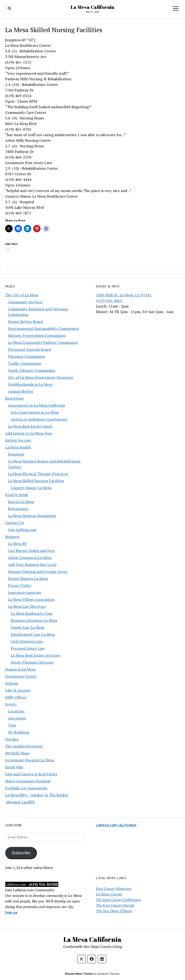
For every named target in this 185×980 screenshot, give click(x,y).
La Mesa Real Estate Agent (30, 426)
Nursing (12, 739)
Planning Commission (26, 356)
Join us (11, 912)
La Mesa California (92, 7)
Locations (16, 711)
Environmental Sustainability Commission (43, 328)
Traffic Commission (24, 363)
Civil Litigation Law (27, 641)
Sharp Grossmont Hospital (28, 781)
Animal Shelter (21, 391)
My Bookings (19, 732)
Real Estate (15, 398)
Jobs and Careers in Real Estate (31, 774)
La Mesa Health (18, 447)
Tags (12, 725)
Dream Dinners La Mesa (28, 578)
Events (11, 704)
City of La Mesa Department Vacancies (40, 377)
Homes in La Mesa (20, 669)
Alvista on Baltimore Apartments (39, 419)
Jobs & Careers (18, 690)
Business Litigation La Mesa (34, 620)
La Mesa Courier (109, 894)
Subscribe (21, 853)
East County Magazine (114, 889)
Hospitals (16, 454)
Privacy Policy (20, 585)
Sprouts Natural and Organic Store (38, 571)
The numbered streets (24, 746)
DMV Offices (16, 697)
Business (12, 537)
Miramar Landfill (20, 802)
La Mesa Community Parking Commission (43, 342)
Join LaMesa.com (22, 530)
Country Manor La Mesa (31, 488)
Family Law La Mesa (27, 627)
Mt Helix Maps (17, 753)
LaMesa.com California (116, 825)
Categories (17, 718)
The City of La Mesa (22, 295)
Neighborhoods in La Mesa (30, 384)
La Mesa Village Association (31, 599)
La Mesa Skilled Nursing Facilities (36, 481)
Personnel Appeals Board (29, 349)
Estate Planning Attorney (32, 662)
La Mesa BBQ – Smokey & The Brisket (37, 795)
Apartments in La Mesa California (36, 405)
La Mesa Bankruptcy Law (32, 613)
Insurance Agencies (24, 592)
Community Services (25, 302)
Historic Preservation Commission (37, 335)
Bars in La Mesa (21, 502)
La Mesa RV (17, 544)
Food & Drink (17, 495)
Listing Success (18, 440)
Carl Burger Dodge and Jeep (31, 551)
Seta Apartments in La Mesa (35, 412)
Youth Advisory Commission (32, 370)
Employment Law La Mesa (33, 634)
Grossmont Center (21, 676)
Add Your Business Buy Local (32, 564)
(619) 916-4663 (109, 301)
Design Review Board (25, 321)
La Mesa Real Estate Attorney (36, 655)
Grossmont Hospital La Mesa (30, 760)
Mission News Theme (79, 974)
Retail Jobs (14, 767)
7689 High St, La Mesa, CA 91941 (124, 295)
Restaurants (18, 509)
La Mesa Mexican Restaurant (32, 516)
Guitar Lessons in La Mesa (30, 558)
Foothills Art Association (26, 788)
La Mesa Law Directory (27, 606)
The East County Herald (115, 905)
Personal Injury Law (28, 648)
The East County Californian (118, 900)
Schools (12, 683)
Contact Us (14, 523)
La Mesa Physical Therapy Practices (38, 474)
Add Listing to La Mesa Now (29, 433)
